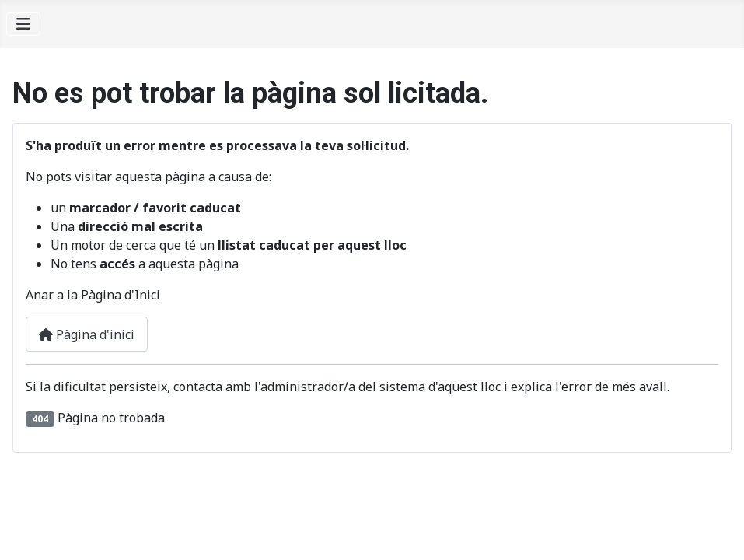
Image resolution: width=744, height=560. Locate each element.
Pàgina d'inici (87, 334)
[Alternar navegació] (23, 24)
